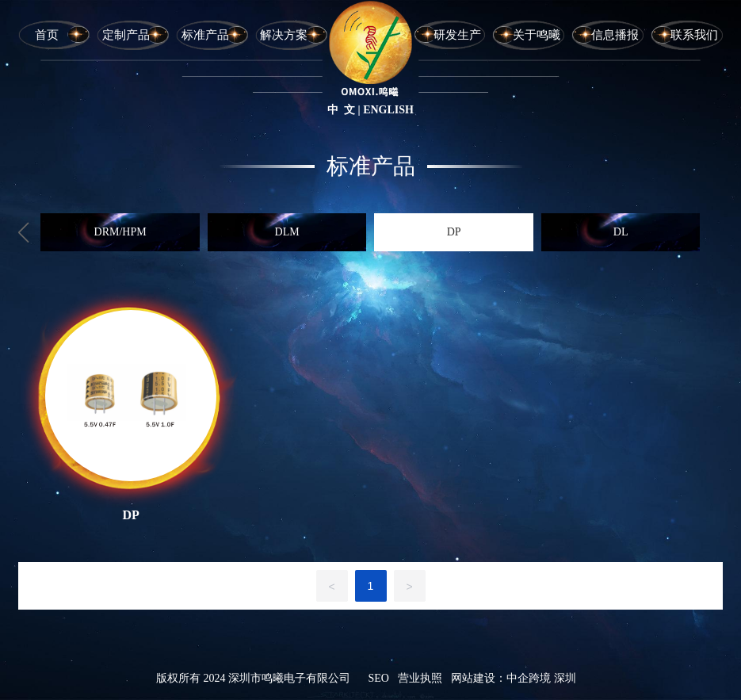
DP (454, 232)
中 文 (341, 110)
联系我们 (694, 35)
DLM (287, 232)
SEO (378, 678)
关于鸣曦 (537, 35)
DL (621, 232)
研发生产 (457, 35)
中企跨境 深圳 (541, 678)
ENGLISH (388, 110)
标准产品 (205, 35)
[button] (23, 232)
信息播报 (615, 35)
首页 (47, 35)
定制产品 (126, 35)
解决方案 (284, 35)
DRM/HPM (120, 232)
